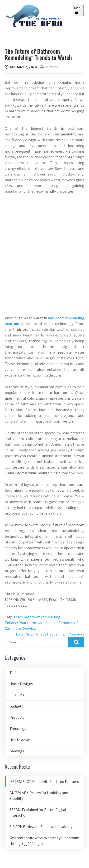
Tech (13, 673)
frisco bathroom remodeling (37, 617)
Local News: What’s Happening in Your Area (50, 634)
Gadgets (16, 706)
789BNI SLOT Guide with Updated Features (45, 782)
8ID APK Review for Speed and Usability (41, 827)
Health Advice (21, 740)
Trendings (18, 729)
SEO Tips (17, 695)
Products (17, 717)
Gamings (17, 751)
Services (51, 67)
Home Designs (21, 684)
